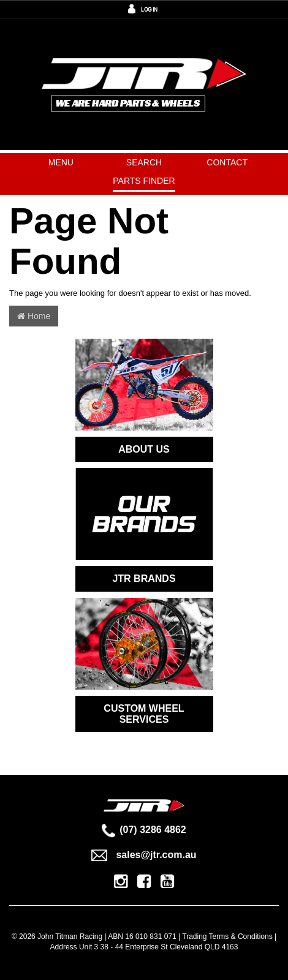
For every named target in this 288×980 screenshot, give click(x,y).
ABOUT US (144, 449)
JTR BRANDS (144, 579)
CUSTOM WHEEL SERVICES (144, 714)
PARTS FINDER (144, 181)
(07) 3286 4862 (144, 830)
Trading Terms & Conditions (227, 937)
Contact (227, 162)
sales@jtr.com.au (144, 855)
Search (144, 162)
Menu (61, 162)
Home (34, 316)
